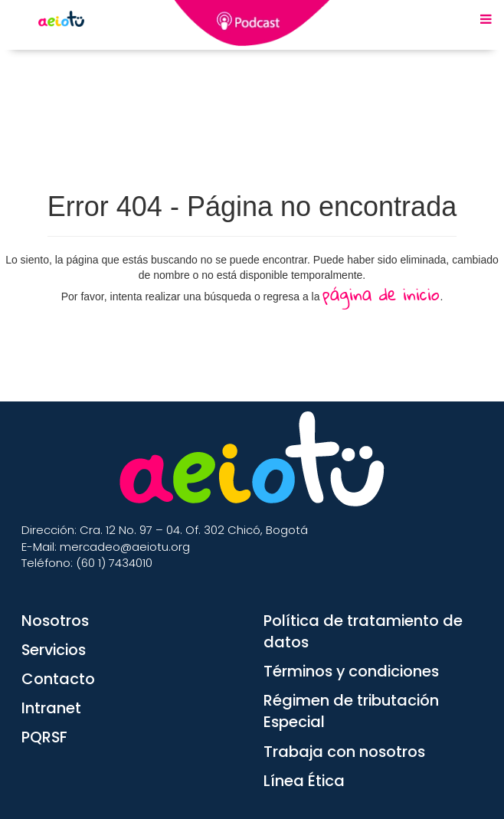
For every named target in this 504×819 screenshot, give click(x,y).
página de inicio (381, 294)
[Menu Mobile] (486, 20)
